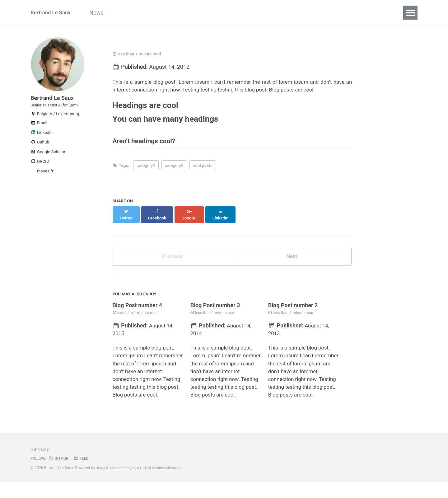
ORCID (40, 167)
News (103, 13)
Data (252, 13)
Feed (84, 474)
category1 (146, 171)
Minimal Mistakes (170, 484)
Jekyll (101, 484)
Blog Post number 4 (138, 306)
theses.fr (44, 177)
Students (280, 13)
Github (40, 148)
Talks (204, 13)
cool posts (203, 171)
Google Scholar (48, 158)
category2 (174, 171)
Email (39, 129)
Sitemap (41, 465)
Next (292, 256)
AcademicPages (124, 484)
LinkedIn (42, 139)
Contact (346, 13)
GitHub (60, 474)
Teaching (314, 13)
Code (229, 13)
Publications (171, 13)
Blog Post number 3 (215, 306)
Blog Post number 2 (293, 306)
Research (133, 13)
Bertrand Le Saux (52, 13)
